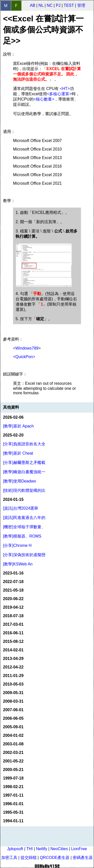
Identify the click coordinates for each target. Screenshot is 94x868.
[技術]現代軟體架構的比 (24, 490)
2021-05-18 (13, 590)
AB (32, 5)
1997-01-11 (13, 795)
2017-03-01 (13, 624)
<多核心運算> (59, 94)
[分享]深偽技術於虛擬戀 (24, 555)
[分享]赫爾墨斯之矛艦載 (24, 463)
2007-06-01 (13, 710)
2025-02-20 (13, 435)
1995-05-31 (13, 812)
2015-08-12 (13, 641)
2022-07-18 (13, 582)
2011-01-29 (13, 676)
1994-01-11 (13, 821)
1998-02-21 (13, 787)
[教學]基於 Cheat (18, 453)
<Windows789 (26, 348)
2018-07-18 (13, 616)
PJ (58, 5)
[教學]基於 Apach (18, 426)
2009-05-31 (13, 693)
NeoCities (59, 849)
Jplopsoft (15, 849)
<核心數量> (44, 99)
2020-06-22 (13, 599)
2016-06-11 (13, 633)
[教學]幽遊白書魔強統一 (24, 472)
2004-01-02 (13, 735)
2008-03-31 (13, 701)
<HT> (65, 89)
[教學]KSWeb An (18, 564)
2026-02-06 (13, 417)
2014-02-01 (13, 650)
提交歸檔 (29, 858)
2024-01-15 (13, 499)
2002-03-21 (13, 753)
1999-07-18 (13, 778)
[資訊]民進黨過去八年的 (24, 518)
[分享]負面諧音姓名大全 (24, 444)
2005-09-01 (13, 727)
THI (30, 849)
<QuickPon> (24, 357)
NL (41, 5)
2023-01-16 (13, 573)
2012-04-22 (13, 667)
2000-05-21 (13, 770)
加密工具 (9, 858)
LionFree (79, 849)
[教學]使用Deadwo (20, 481)
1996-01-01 (13, 804)
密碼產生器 (83, 858)
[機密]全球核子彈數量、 (24, 527)
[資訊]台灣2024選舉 (21, 508)
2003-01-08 (13, 744)
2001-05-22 (13, 761)
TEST (69, 5)
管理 (81, 5)
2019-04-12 (13, 607)
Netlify (42, 849)
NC (50, 5)
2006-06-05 (13, 718)
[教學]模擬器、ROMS (22, 536)
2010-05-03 (13, 684)
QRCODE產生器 (55, 858)
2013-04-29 (13, 659)
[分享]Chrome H (17, 545)
